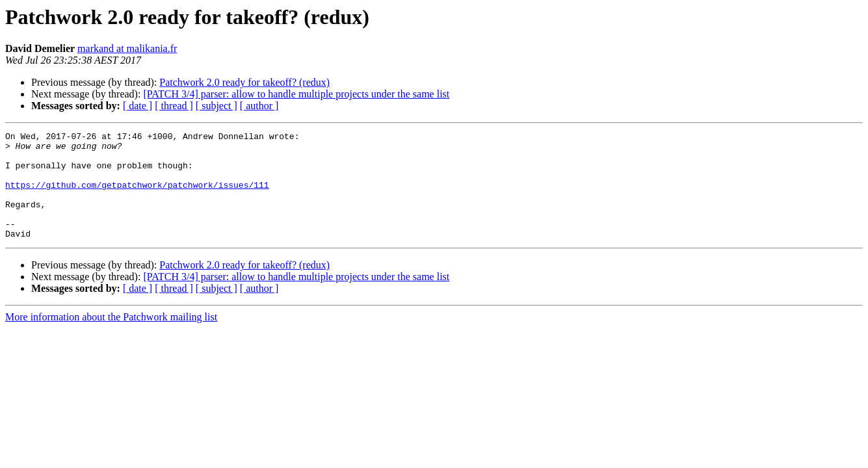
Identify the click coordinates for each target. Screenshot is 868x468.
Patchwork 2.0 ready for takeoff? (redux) (244, 82)
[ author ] (259, 106)
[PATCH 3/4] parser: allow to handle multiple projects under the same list (296, 94)
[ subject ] (217, 106)
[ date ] (138, 106)
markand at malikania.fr (127, 48)
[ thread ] (174, 106)
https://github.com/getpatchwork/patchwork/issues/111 (137, 196)
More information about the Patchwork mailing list (111, 338)
